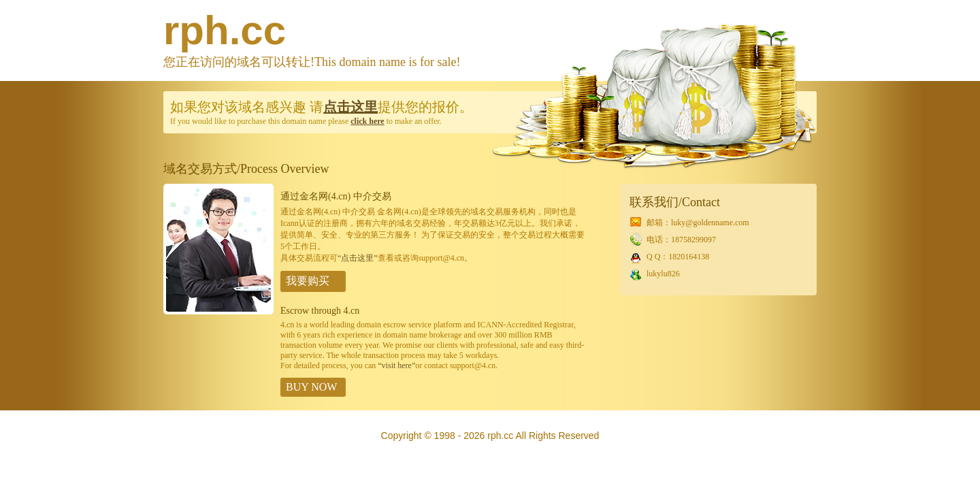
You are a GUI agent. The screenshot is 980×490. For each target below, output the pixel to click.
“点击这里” (358, 258)
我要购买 (308, 281)
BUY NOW (311, 387)
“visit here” (396, 365)
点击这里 (350, 107)
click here (367, 121)
